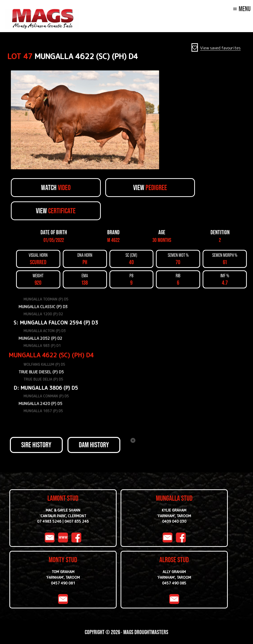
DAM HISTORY (94, 445)
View (150, 187)
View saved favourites (220, 48)
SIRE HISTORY (36, 445)
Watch (56, 187)
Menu (245, 9)
